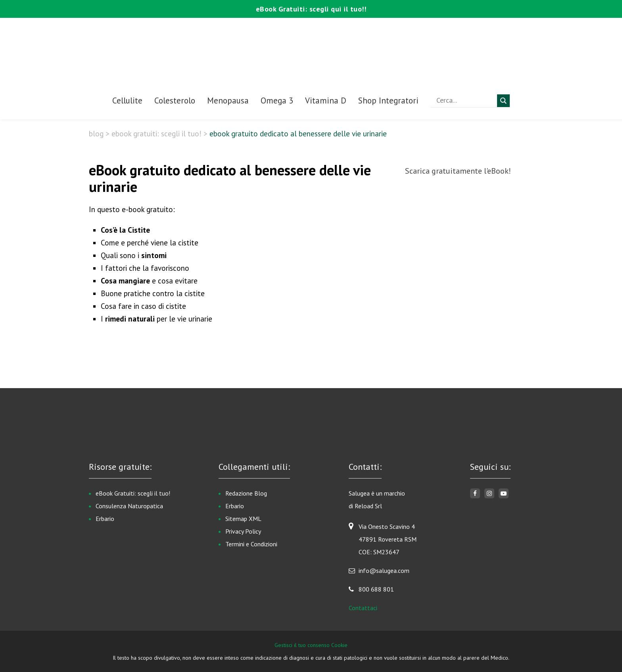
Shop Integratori (388, 101)
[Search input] (466, 100)
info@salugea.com (384, 571)
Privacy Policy (243, 531)
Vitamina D (326, 101)
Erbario (105, 519)
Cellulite (127, 101)
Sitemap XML (243, 519)
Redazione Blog (246, 493)
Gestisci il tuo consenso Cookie (311, 645)
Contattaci (363, 608)
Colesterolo (175, 101)
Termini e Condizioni (251, 544)
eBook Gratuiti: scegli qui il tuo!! (311, 9)
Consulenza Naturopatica (129, 506)
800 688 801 (376, 589)
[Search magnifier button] (503, 101)
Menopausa (228, 101)
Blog (96, 134)
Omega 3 (277, 101)
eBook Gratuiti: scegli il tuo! (156, 134)
